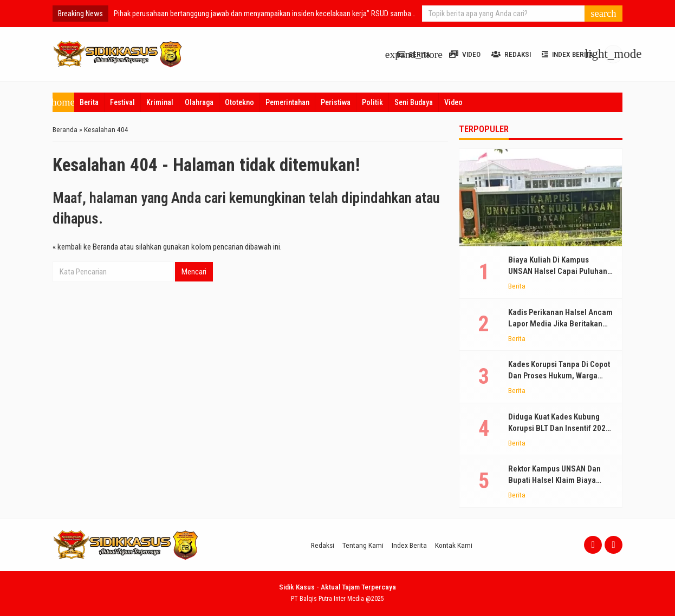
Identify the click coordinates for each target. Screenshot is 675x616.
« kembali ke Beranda (85, 247)
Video (465, 54)
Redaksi (511, 54)
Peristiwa (336, 102)
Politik (372, 102)
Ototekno (239, 102)
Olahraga (199, 102)
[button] (603, 14)
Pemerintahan (287, 102)
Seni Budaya (414, 102)
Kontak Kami (454, 545)
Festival (122, 102)
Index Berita (567, 54)
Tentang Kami (363, 545)
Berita (89, 102)
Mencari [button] (194, 272)
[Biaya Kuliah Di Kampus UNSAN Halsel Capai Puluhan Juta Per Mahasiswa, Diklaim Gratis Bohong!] (541, 198)
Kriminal (160, 102)
